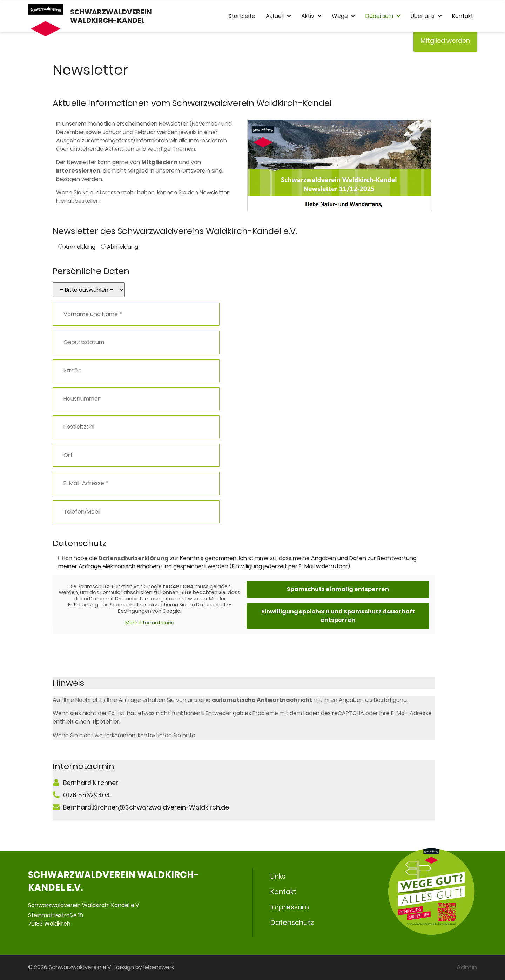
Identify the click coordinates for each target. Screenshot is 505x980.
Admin (467, 967)
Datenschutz (292, 922)
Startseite (242, 16)
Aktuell (278, 16)
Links (278, 876)
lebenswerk (159, 967)
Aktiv (311, 16)
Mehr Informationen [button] (150, 623)
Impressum (290, 907)
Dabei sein (383, 16)
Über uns (426, 16)
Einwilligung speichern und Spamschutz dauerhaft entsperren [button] (338, 616)
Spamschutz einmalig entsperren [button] (338, 589)
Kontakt (463, 16)
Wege (343, 16)
